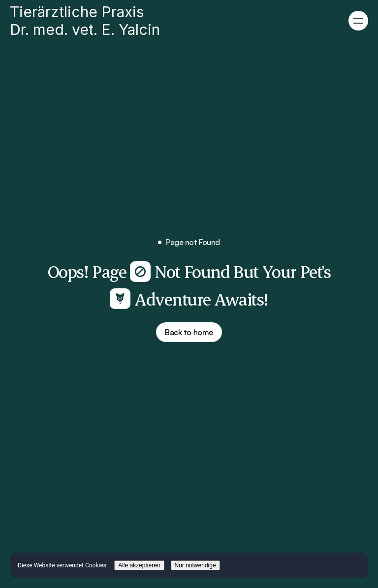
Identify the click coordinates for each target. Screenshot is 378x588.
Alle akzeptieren (139, 565)
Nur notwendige (195, 565)
